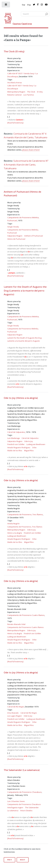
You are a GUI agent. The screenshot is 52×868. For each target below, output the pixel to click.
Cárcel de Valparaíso (16, 432)
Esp (24, 5)
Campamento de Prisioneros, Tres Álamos (25, 514)
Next (23, 860)
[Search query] (35, 14)
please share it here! (31, 150)
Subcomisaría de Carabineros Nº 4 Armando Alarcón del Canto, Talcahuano (26, 165)
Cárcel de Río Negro (16, 707)
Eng (29, 5)
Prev (9, 860)
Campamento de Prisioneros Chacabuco (24, 792)
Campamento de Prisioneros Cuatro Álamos (26, 615)
